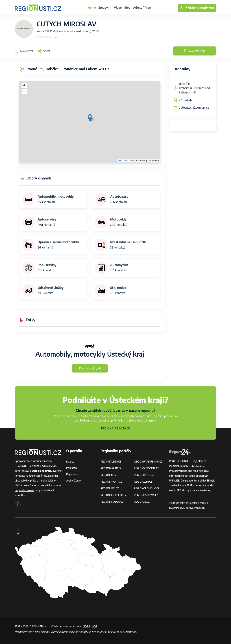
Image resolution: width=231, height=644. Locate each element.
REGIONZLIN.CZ (143, 482)
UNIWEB (174, 481)
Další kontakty (90, 368)
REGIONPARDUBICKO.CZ (148, 462)
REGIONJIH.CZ (109, 475)
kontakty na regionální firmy (31, 476)
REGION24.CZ (142, 502)
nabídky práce (29, 481)
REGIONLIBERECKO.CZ (114, 495)
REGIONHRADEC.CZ (112, 502)
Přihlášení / (189, 8)
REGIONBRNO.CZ (144, 475)
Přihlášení (72, 468)
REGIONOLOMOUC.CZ (147, 488)
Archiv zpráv (73, 481)
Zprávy (105, 8)
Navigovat (24, 51)
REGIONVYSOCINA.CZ (147, 468)
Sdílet (44, 51)
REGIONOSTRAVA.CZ (146, 495)
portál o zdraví (198, 503)
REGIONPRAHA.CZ (111, 482)
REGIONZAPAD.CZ (111, 468)
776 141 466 (186, 100)
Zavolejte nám (195, 51)
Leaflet (124, 161)
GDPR (87, 626)
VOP (95, 626)
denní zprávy (22, 471)
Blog (127, 8)
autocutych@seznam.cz (194, 108)
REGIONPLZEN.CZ (111, 462)
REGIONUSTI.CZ (110, 488)
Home (92, 8)
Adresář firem (142, 8)
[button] (90, 118)
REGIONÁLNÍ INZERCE (115, 428)
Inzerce (70, 462)
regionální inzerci (24, 490)
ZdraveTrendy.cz (195, 508)
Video (118, 8)
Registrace (207, 8)
